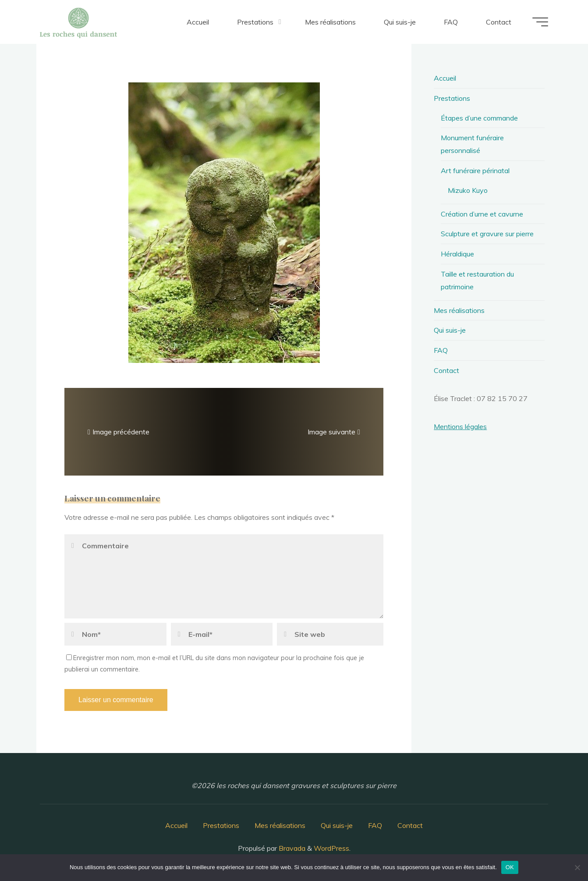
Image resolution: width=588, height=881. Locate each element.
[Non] (577, 867)
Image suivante (335, 431)
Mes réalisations (459, 310)
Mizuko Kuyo (468, 190)
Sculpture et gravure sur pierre (487, 234)
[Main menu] (540, 22)
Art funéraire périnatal (475, 171)
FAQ (441, 350)
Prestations (452, 98)
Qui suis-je (450, 330)
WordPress (331, 848)
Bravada (291, 848)
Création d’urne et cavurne (482, 214)
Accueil (445, 78)
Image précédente (117, 431)
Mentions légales (460, 426)
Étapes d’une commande (479, 118)
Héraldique (457, 254)
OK (510, 867)
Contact (446, 370)
